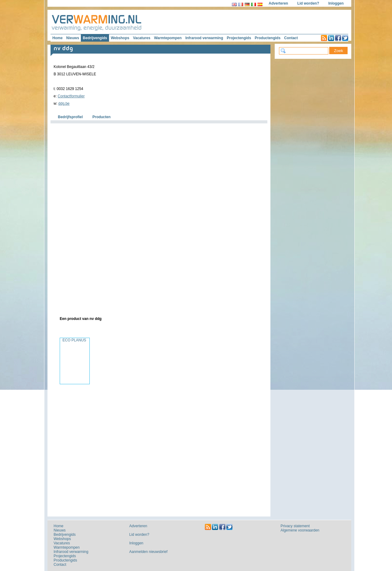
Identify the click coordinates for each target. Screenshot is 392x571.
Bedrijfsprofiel (70, 117)
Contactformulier (71, 96)
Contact (291, 38)
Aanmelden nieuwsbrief (148, 552)
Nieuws (73, 38)
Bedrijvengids (95, 38)
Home (57, 38)
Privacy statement (295, 526)
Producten (102, 117)
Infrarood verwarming (204, 38)
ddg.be (64, 103)
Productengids (268, 38)
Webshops (120, 38)
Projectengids (239, 38)
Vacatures (142, 38)
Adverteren (278, 3)
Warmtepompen (168, 38)
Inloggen (336, 3)
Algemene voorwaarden (300, 530)
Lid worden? (308, 3)
